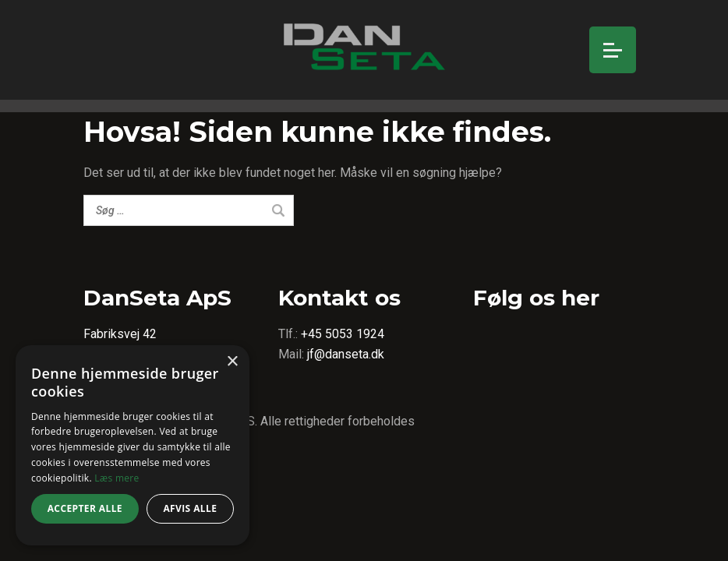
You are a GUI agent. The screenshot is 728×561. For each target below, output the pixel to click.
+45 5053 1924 (343, 334)
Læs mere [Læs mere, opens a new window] (117, 478)
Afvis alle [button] (190, 508)
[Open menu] (613, 50)
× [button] (232, 362)
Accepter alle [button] (85, 508)
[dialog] (133, 445)
